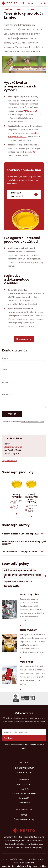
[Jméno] (24, 363)
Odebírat (9, 738)
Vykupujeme (24, 779)
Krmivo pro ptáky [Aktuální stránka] (26, 9)
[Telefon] (24, 388)
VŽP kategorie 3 (30, 111)
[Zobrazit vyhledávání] (23, 3)
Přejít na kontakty (9, 461)
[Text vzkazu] (24, 402)
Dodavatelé (24, 803)
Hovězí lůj (24, 789)
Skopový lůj (24, 798)
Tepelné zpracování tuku (16, 582)
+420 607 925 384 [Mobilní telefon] (12, 450)
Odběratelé (9, 9)
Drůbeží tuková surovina (24, 794)
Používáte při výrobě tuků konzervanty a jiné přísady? (24, 542)
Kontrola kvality (11, 586)
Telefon (5, 383)
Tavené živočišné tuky (24, 768)
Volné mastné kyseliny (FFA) (18, 570)
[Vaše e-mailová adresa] (24, 732)
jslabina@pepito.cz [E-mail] (13, 447)
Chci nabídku (24, 339)
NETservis (29, 863)
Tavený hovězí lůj (17, 496)
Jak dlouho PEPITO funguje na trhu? (23, 551)
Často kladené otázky (24, 819)
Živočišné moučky (24, 772)
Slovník (24, 815)
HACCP (33, 152)
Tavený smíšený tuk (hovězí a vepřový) (31, 498)
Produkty (24, 762)
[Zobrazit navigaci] (42, 3)
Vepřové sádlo (24, 785)
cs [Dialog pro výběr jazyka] (31, 3)
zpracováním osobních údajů (33, 422)
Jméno (5, 358)
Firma (4, 370)
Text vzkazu (7, 394)
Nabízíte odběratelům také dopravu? (23, 534)
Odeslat (12, 414)
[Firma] (24, 375)
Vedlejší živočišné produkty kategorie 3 (22, 576)
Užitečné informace (24, 809)
